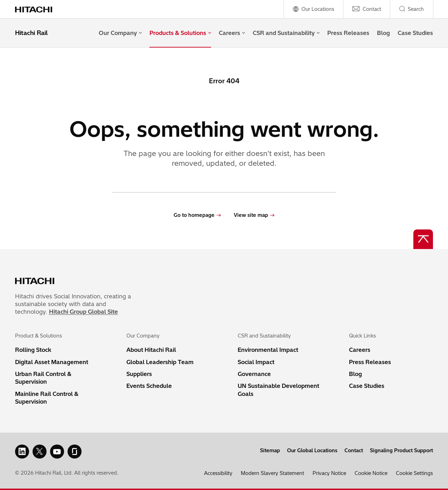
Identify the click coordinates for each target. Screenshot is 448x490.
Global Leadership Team (160, 362)
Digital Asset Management (52, 362)
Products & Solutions (180, 33)
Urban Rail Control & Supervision (43, 378)
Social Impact (256, 362)
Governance (254, 374)
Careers (232, 33)
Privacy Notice (329, 473)
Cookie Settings (414, 473)
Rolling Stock (33, 350)
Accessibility (218, 473)
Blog (383, 33)
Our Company (120, 33)
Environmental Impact (268, 350)
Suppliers (139, 374)
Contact (354, 450)
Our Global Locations (312, 450)
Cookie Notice (371, 473)
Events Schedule (149, 386)
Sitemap (270, 450)
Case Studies (415, 33)
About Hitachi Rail (151, 350)
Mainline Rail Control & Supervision (47, 398)
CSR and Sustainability (286, 33)
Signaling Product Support (401, 450)
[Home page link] (37, 9)
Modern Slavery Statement (272, 473)
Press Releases (348, 33)
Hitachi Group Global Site (83, 312)
